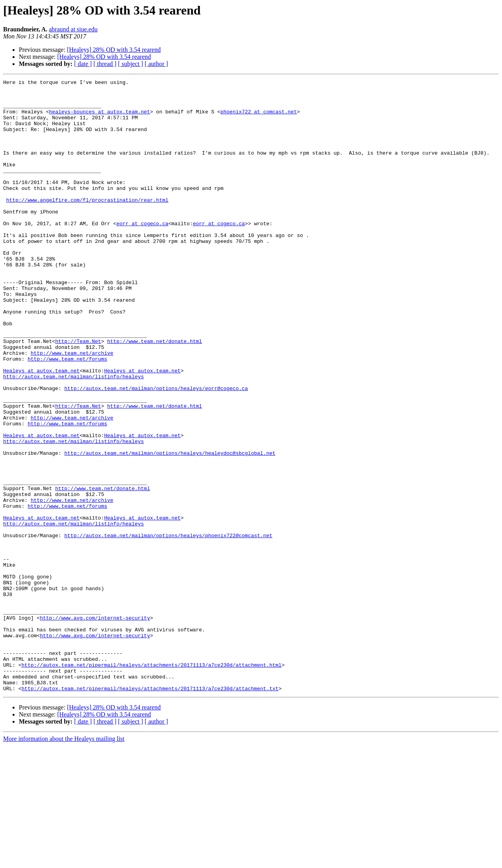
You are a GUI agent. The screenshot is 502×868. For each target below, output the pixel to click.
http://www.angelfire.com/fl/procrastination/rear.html (87, 224)
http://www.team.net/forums (67, 415)
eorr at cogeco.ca (143, 253)
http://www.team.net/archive (72, 408)
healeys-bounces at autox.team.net (99, 119)
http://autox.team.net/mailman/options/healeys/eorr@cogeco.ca (156, 450)
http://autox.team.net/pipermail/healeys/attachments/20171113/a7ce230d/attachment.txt (150, 811)
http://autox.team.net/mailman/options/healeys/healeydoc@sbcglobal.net (170, 528)
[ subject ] (131, 64)
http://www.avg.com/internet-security (95, 726)
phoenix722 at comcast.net (259, 119)
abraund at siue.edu (73, 29)
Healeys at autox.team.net (41, 429)
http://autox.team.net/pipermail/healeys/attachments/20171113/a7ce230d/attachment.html (152, 782)
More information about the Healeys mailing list (64, 861)
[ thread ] (105, 64)
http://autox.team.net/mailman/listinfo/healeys (74, 436)
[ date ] (83, 64)
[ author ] (156, 64)
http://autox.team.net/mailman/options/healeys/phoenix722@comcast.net (168, 627)
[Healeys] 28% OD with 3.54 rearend (114, 50)
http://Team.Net (78, 394)
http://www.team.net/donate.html (155, 394)
